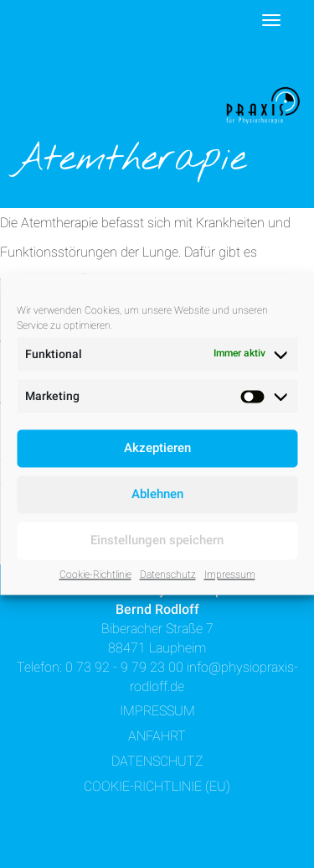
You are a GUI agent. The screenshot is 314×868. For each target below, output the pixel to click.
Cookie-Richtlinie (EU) (157, 786)
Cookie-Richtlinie (95, 574)
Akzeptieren (157, 448)
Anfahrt (157, 736)
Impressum (230, 574)
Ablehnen (157, 494)
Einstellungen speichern (157, 540)
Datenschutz (168, 574)
